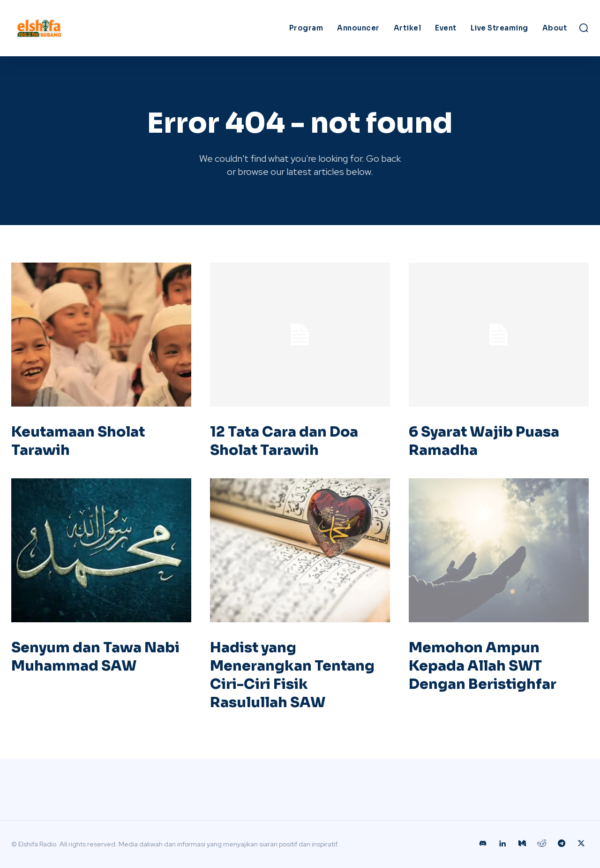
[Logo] (83, 28)
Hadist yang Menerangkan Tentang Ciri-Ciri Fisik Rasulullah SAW (292, 675)
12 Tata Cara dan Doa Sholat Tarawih (284, 441)
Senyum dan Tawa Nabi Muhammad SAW (96, 657)
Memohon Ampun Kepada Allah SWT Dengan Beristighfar (483, 666)
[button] (584, 28)
